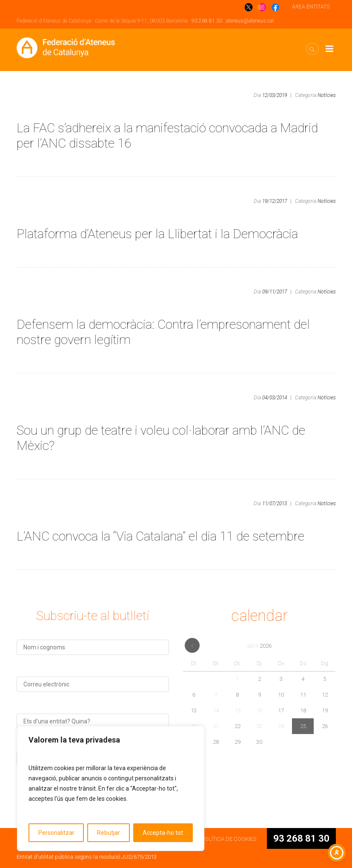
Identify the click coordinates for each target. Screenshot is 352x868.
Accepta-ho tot (163, 833)
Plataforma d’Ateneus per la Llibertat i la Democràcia (157, 234)
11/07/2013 (275, 504)
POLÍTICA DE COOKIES (229, 839)
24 (281, 726)
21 (216, 726)
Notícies (327, 95)
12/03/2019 (275, 95)
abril (259, 646)
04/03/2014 (275, 398)
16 (259, 710)
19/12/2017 (275, 201)
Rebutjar (109, 833)
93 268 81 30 (207, 21)
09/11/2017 (275, 292)
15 (238, 710)
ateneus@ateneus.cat (250, 21)
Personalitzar (56, 833)
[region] (111, 788)
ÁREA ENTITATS (311, 7)
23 (259, 726)
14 (216, 710)
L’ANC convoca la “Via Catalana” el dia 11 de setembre (160, 536)
